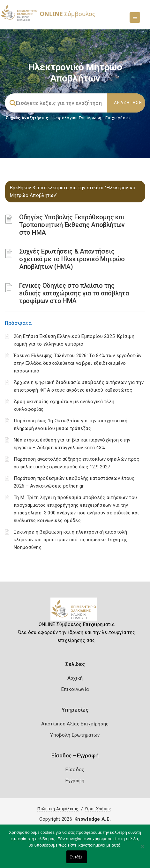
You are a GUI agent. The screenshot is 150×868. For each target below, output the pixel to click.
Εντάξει (77, 857)
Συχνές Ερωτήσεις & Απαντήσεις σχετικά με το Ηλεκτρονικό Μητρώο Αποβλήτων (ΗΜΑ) (72, 259)
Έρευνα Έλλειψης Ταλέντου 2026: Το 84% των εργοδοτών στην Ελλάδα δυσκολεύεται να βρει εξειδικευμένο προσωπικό (78, 363)
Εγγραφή (75, 781)
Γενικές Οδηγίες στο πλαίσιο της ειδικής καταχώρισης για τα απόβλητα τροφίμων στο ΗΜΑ (74, 293)
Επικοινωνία (75, 689)
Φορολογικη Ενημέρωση (77, 118)
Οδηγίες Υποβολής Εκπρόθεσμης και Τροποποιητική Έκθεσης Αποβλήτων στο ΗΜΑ (72, 225)
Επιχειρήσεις (118, 118)
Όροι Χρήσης (98, 809)
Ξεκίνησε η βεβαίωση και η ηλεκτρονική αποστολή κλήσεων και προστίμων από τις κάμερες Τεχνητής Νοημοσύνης (71, 540)
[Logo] (75, 612)
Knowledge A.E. (93, 819)
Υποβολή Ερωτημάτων (75, 735)
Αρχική (75, 678)
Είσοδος (75, 770)
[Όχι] (142, 849)
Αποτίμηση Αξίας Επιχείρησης (75, 724)
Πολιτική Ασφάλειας (58, 809)
